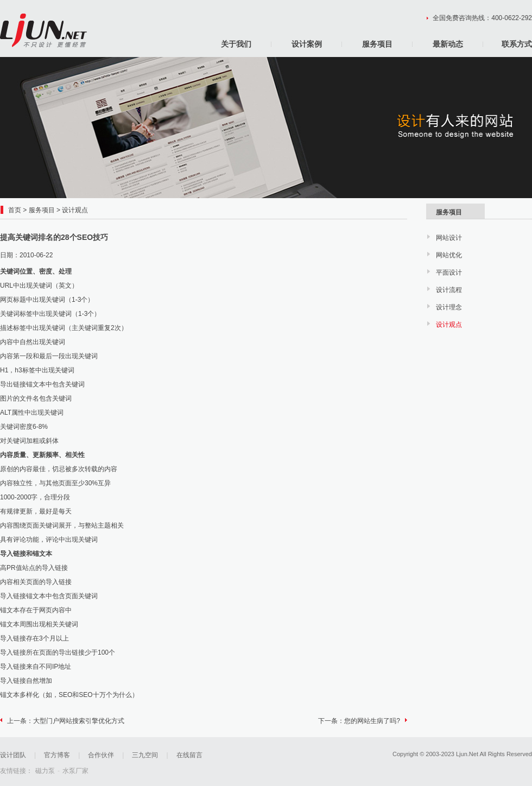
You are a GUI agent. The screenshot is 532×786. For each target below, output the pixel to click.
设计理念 (449, 307)
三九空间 (145, 755)
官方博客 (57, 755)
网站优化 (449, 255)
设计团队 (13, 755)
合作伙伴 (101, 755)
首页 (15, 210)
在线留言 (189, 755)
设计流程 (449, 290)
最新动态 (448, 44)
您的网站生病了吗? (372, 721)
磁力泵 (45, 771)
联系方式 (517, 44)
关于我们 (236, 44)
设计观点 (75, 210)
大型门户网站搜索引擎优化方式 (79, 721)
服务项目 (377, 44)
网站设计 (449, 238)
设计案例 (307, 44)
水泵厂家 (75, 771)
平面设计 (449, 272)
